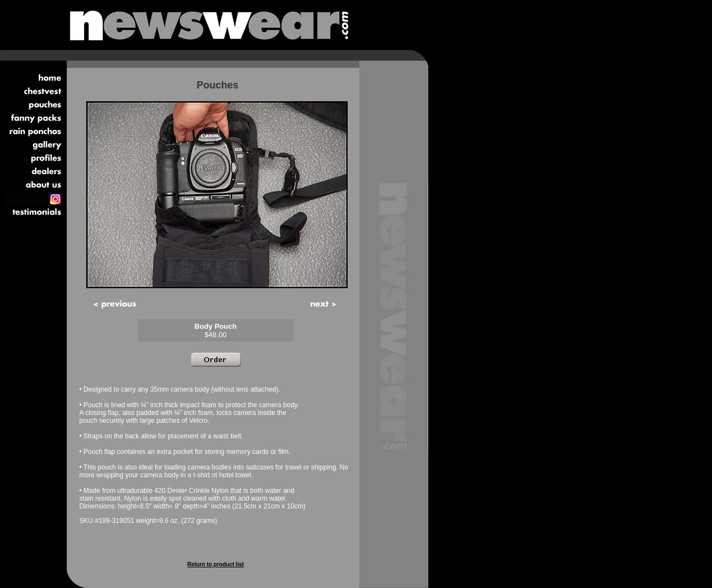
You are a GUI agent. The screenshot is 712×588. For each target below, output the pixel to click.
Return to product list (216, 564)
